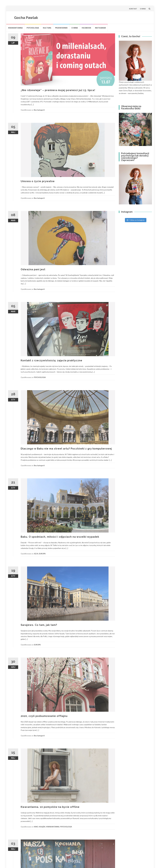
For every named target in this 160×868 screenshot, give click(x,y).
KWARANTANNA (15, 28)
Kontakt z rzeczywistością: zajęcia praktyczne (51, 360)
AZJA (36, 554)
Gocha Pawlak (26, 18)
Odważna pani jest (33, 269)
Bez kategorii (39, 110)
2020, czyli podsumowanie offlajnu (44, 716)
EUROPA (42, 554)
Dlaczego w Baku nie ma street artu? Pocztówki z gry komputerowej (66, 449)
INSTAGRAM (100, 28)
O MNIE (143, 9)
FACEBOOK (86, 28)
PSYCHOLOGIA (40, 377)
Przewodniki (61, 28)
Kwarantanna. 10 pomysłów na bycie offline (50, 807)
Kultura (47, 28)
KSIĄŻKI (42, 827)
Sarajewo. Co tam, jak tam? (39, 625)
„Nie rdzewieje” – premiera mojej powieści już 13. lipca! (58, 90)
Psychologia (33, 28)
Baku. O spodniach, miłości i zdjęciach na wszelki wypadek (60, 537)
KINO (36, 827)
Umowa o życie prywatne (38, 181)
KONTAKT (133, 9)
